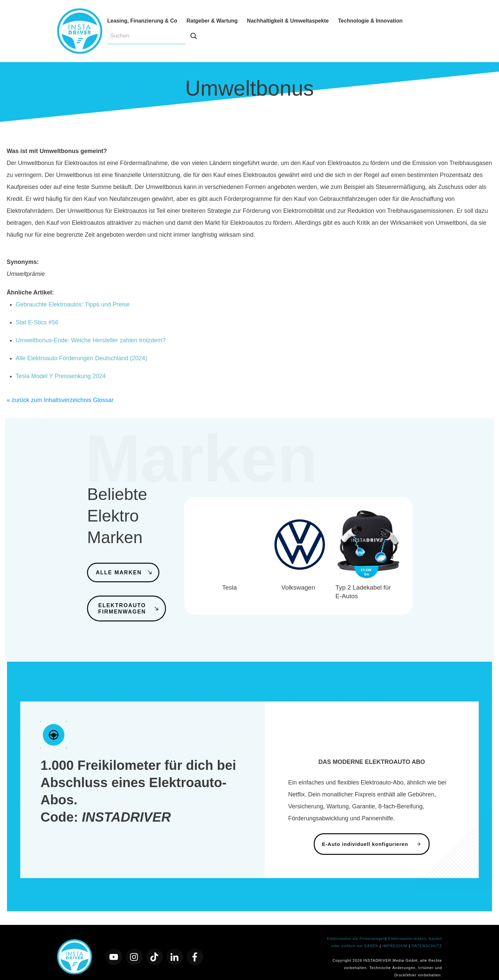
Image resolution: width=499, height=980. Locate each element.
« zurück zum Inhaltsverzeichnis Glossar (60, 400)
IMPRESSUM (396, 937)
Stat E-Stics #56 (37, 322)
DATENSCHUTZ (427, 937)
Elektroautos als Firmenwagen (356, 930)
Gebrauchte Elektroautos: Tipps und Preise (73, 304)
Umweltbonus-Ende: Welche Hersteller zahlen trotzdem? (91, 340)
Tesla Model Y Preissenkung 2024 (61, 376)
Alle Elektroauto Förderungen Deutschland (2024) (81, 358)
